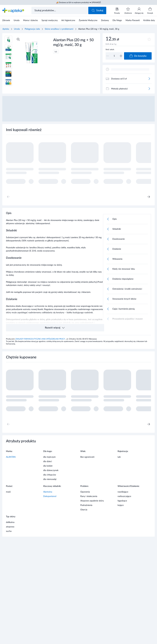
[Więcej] (149, 79)
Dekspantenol (50, 496)
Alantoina (48, 492)
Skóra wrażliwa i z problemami (59, 29)
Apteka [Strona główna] (6, 29)
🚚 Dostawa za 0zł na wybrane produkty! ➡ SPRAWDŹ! (78, 2)
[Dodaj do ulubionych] (149, 39)
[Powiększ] (18, 39)
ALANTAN (11, 457)
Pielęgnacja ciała (32, 29)
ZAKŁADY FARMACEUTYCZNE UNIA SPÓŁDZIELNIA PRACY (40, 339)
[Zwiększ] (121, 56)
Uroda (17, 29)
